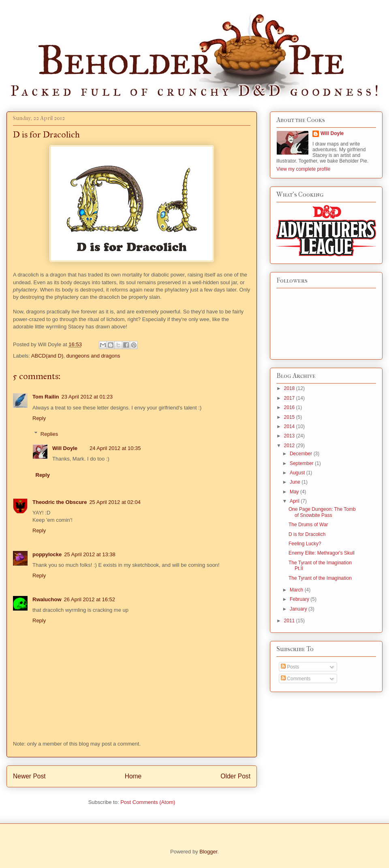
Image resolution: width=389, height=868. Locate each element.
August (298, 473)
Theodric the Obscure (60, 502)
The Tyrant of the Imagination (320, 578)
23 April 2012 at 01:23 (87, 397)
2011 (290, 621)
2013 (290, 436)
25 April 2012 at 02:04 (115, 502)
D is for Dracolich (307, 534)
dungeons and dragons (93, 356)
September (302, 463)
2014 (290, 426)
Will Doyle (65, 448)
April (295, 501)
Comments (296, 679)
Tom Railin (46, 397)
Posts (290, 667)
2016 (290, 407)
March (297, 590)
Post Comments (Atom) (148, 802)
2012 (290, 446)
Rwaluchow (47, 599)
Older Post (235, 776)
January (299, 609)
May (295, 492)
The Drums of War (308, 525)
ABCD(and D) (47, 356)
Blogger (208, 852)
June (296, 482)
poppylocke (47, 554)
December (302, 454)
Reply (39, 418)
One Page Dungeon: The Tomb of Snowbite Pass (322, 512)
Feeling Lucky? (305, 544)
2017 (290, 398)
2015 (290, 417)
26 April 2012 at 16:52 (90, 599)
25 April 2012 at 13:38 (90, 554)
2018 (290, 388)
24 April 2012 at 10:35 (115, 448)
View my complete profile (303, 169)
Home (133, 776)
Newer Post (29, 776)
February (300, 599)
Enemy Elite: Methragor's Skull (322, 553)
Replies (49, 434)
